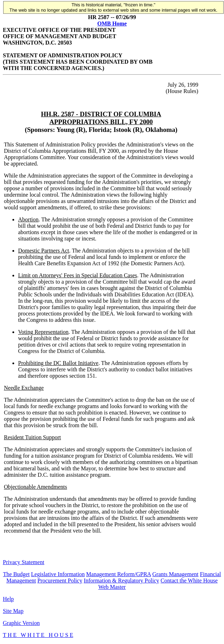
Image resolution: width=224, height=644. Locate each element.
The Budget (16, 574)
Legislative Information (58, 574)
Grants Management (175, 574)
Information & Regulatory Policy (121, 581)
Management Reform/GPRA (119, 574)
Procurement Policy (60, 581)
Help (8, 599)
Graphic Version (21, 623)
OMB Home (112, 24)
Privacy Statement (24, 562)
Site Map (13, 611)
